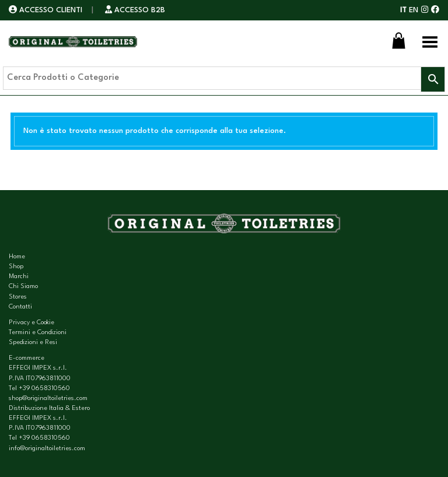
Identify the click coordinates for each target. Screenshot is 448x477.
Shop (16, 267)
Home (17, 257)
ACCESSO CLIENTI (47, 10)
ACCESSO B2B (135, 10)
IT (403, 10)
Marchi (19, 277)
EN (414, 10)
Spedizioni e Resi (33, 343)
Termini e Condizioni (38, 333)
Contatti (20, 307)
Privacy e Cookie (32, 323)
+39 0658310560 (44, 389)
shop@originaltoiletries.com (48, 399)
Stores (18, 297)
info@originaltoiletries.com (47, 449)
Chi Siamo (23, 287)
